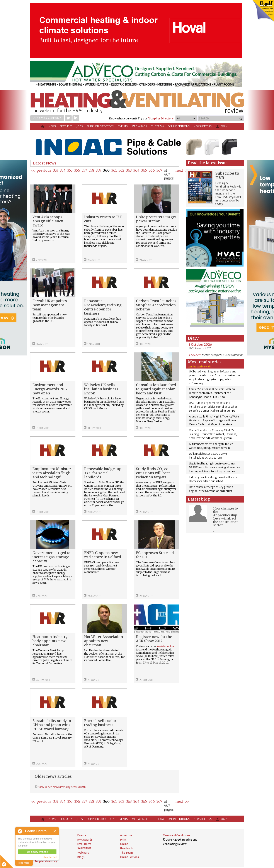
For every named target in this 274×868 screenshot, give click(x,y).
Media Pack (139, 126)
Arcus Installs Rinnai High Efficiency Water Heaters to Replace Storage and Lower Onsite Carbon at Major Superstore (214, 420)
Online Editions (179, 126)
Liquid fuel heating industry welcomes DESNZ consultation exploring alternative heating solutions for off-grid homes (215, 467)
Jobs (80, 126)
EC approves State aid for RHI (155, 555)
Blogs (81, 857)
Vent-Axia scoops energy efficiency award (48, 221)
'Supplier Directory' (161, 118)
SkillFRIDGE (84, 848)
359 (99, 170)
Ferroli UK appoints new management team (50, 305)
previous (44, 170)
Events (123, 126)
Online (124, 844)
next (179, 170)
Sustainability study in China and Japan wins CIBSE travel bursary (52, 725)
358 (91, 170)
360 (106, 170)
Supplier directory (100, 126)
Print (123, 840)
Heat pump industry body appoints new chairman (50, 641)
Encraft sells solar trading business (100, 723)
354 (63, 170)
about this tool (50, 857)
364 (136, 170)
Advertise (126, 835)
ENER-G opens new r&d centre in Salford (103, 555)
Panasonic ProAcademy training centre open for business (103, 307)
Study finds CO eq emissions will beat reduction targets (153, 473)
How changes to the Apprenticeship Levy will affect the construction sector (226, 517)
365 (144, 170)
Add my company (47, 118)
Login (222, 127)
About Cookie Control (20, 831)
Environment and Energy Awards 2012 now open (50, 389)
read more (24, 863)
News (52, 126)
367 (159, 170)
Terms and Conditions (176, 835)
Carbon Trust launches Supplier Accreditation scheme (156, 305)
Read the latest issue (208, 163)
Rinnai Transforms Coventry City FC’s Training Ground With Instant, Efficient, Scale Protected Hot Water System (213, 434)
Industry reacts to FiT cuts (103, 219)
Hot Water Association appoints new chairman (104, 641)
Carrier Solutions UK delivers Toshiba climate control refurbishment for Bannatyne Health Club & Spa (212, 393)
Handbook (127, 848)
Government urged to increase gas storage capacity (51, 557)
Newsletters (203, 126)
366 (152, 170)
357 (84, 170)
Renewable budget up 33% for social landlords (103, 473)
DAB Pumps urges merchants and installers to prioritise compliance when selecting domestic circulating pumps (213, 407)
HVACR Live (84, 844)
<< (33, 170)
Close (55, 831)
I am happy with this (37, 852)
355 (70, 170)
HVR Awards (85, 840)
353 (56, 170)
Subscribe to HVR (227, 176)
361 (114, 170)
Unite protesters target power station (156, 219)
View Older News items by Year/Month (62, 787)
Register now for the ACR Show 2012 (154, 639)
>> (187, 801)
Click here (195, 355)
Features (66, 126)
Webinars (83, 853)
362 (122, 170)
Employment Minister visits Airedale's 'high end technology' (52, 473)
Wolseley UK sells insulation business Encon (101, 389)
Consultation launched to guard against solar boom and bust (156, 389)
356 (77, 170)
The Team (157, 126)
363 (129, 170)
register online (166, 646)
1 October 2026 (200, 345)
